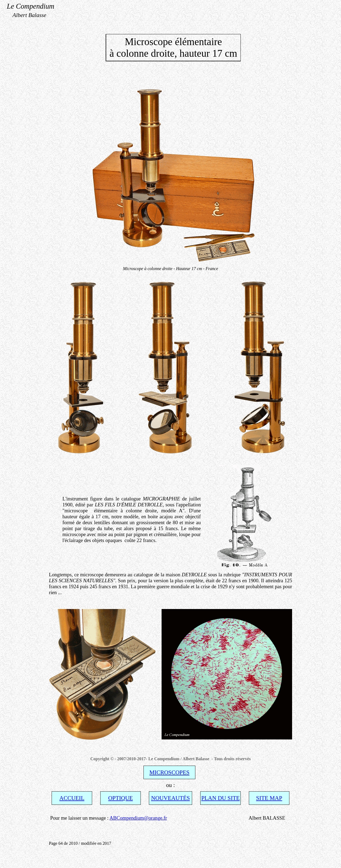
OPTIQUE (120, 798)
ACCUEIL (72, 798)
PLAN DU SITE (220, 798)
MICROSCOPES (169, 772)
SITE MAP (269, 798)
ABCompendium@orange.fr (138, 818)
